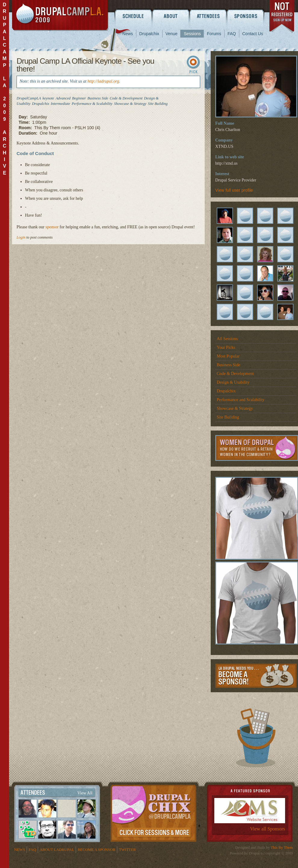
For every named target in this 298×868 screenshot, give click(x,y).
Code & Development (235, 374)
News (128, 34)
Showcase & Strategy (235, 408)
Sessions (192, 34)
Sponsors (246, 16)
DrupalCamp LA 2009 (60, 15)
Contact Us (253, 34)
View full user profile (234, 190)
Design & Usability (233, 382)
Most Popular (228, 356)
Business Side (228, 365)
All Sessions (227, 339)
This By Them (282, 848)
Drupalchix (149, 34)
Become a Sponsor (256, 676)
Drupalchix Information (153, 812)
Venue (172, 34)
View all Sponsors (268, 829)
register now (282, 17)
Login (21, 237)
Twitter (127, 850)
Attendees (208, 16)
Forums (214, 34)
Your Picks (226, 347)
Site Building (228, 417)
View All (85, 793)
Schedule (133, 16)
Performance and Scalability (241, 400)
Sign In (194, 66)
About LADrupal (57, 850)
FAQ (232, 34)
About (171, 16)
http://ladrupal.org (103, 81)
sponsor (52, 227)
